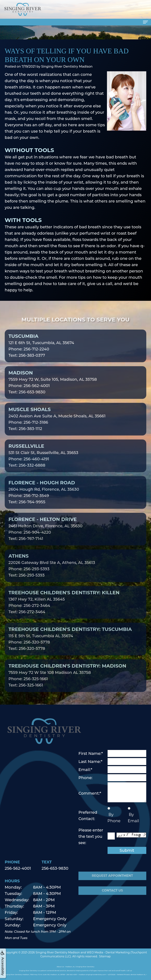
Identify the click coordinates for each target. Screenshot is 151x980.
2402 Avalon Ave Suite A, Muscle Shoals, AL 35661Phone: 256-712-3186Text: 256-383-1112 (57, 426)
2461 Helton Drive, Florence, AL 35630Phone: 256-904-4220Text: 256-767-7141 (45, 536)
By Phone (114, 818)
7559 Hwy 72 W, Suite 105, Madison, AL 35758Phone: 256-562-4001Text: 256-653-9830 (53, 389)
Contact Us (112, 898)
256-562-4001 (18, 868)
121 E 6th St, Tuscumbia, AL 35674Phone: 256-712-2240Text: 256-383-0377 (41, 353)
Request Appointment (112, 883)
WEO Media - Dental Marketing (108, 952)
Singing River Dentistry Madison (58, 952)
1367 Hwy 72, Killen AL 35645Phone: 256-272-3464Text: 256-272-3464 (64, 609)
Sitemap (105, 956)
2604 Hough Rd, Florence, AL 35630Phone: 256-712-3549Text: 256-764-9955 (44, 499)
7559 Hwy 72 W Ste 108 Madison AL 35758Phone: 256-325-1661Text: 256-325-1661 (67, 683)
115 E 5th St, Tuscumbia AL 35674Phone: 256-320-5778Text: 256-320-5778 (70, 646)
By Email (133, 818)
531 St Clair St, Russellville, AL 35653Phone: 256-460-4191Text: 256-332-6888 (43, 463)
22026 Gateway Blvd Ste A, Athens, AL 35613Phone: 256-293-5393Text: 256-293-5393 (52, 573)
